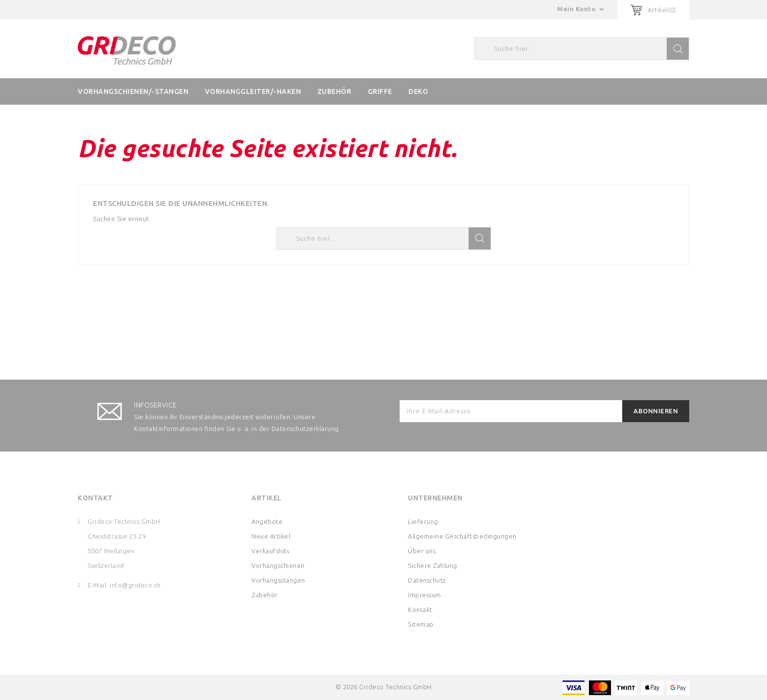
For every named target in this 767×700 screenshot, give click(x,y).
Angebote (267, 521)
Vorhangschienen (278, 565)
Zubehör (335, 91)
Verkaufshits (270, 551)
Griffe (380, 91)
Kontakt (95, 498)
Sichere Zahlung (433, 565)
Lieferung (423, 521)
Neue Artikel (271, 536)
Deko (418, 91)
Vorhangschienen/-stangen (133, 91)
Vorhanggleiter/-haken (253, 91)
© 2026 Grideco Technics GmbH (384, 687)
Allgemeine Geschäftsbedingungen (462, 536)
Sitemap (421, 624)
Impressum (425, 595)
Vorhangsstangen (278, 580)
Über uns (422, 551)
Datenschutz (427, 580)
